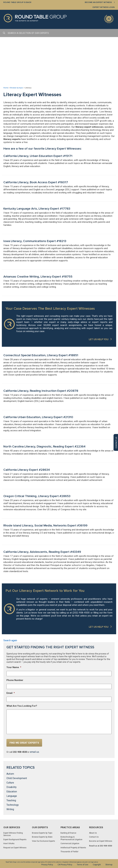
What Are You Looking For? (22, 706)
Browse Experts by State (42, 837)
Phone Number (15, 680)
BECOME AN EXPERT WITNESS (98, 2)
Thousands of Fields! (69, 852)
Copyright (97, 865)
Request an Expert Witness (15, 848)
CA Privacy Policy (65, 865)
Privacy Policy (47, 865)
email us (34, 752)
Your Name (14, 667)
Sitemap (109, 865)
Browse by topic (17, 88)
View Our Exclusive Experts (43, 841)
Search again (10, 640)
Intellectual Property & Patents (73, 848)
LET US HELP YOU (99, 339)
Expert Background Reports (15, 840)
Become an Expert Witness (101, 841)
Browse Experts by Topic (42, 833)
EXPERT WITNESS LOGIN (104, 7)
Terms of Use (83, 865)
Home (6, 88)
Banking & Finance (68, 833)
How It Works (9, 844)
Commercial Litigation (70, 844)
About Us (93, 833)
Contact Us (94, 837)
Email (11, 693)
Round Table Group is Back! (17, 2)
